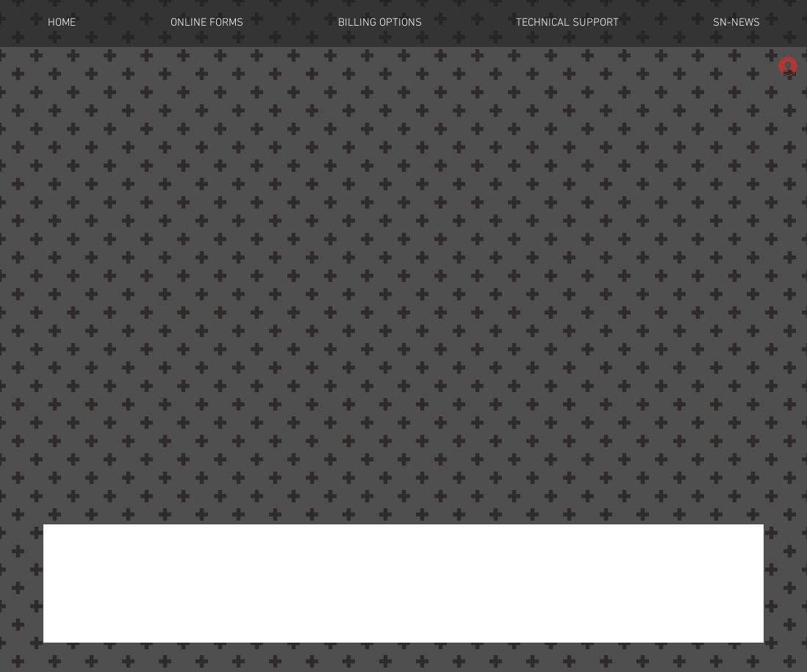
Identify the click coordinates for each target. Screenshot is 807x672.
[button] (207, 23)
